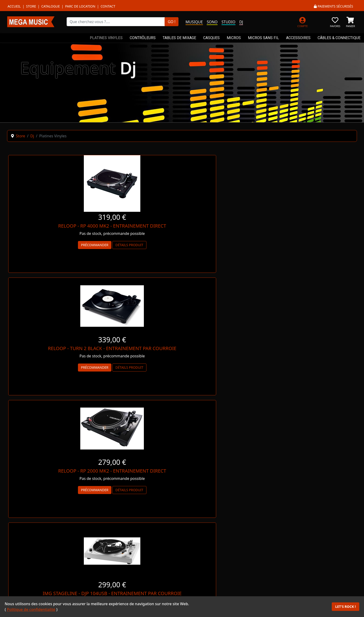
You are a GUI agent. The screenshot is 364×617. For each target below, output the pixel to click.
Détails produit (81, 245)
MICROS (234, 38)
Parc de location (80, 6)
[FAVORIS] (335, 22)
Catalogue (51, 6)
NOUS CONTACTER (312, 459)
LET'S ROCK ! (346, 607)
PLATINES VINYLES (106, 38)
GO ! (172, 22)
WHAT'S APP (139, 555)
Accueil (14, 6)
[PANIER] (350, 22)
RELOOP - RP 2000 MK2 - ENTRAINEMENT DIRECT (300, 226)
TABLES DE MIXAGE (179, 38)
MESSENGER (52, 555)
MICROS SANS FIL (263, 38)
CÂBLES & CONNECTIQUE (339, 38)
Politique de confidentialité (31, 609)
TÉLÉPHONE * (225, 555)
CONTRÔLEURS (143, 38)
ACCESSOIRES (298, 38)
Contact (108, 6)
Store (31, 6)
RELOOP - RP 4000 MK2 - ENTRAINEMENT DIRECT (64, 226)
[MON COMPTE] (302, 22)
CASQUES (211, 38)
